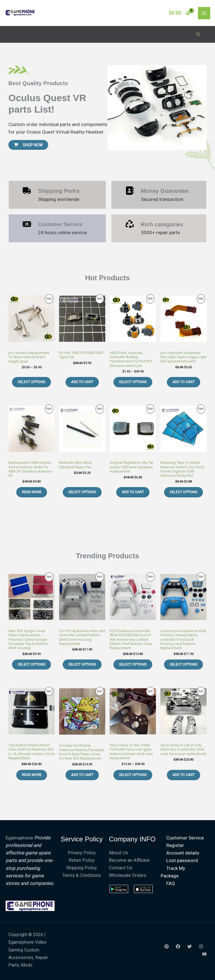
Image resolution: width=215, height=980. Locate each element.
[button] (198, 35)
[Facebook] (178, 946)
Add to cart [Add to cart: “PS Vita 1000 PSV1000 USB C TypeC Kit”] (82, 382)
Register (175, 845)
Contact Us (121, 868)
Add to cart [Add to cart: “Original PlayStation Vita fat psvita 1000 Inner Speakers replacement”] (133, 492)
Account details (183, 853)
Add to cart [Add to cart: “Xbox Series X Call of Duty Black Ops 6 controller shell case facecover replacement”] (184, 775)
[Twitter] (190, 946)
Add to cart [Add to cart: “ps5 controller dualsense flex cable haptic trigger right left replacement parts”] (184, 382)
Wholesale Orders (128, 875)
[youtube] (204, 954)
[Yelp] (167, 946)
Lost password (182, 860)
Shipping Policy (82, 868)
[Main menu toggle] (204, 13)
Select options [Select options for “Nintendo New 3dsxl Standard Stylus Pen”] (82, 492)
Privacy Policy (82, 853)
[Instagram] (201, 946)
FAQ (171, 883)
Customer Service (185, 838)
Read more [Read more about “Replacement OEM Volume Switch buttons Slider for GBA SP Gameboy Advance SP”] (32, 492)
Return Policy (82, 860)
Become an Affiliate (129, 860)
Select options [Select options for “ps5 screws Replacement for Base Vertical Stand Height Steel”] (31, 382)
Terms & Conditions (82, 875)
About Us (119, 853)
